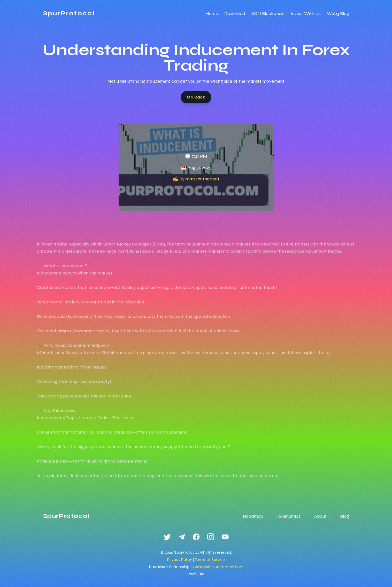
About (320, 516)
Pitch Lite (196, 574)
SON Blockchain (268, 13)
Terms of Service (210, 559)
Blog (345, 516)
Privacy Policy (180, 559)
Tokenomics (289, 516)
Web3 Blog (338, 13)
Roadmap (253, 516)
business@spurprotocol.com (217, 567)
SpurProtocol (69, 13)
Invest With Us (306, 13)
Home (212, 13)
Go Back (196, 99)
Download (235, 13)
